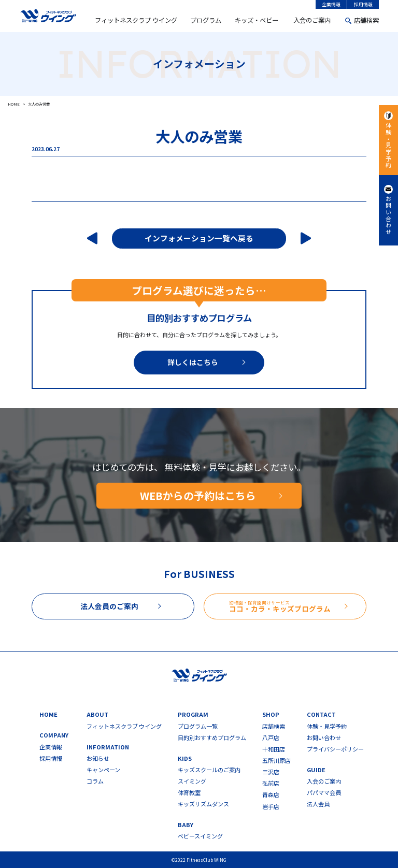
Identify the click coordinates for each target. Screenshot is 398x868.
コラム (95, 781)
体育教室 (189, 793)
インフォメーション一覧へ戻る (199, 238)
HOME (48, 714)
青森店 (271, 795)
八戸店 (271, 738)
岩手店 (271, 807)
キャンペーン (103, 770)
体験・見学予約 (389, 145)
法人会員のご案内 (109, 606)
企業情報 (331, 4)
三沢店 (271, 772)
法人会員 (318, 804)
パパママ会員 (324, 793)
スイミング (192, 781)
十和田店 (274, 749)
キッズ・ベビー (257, 20)
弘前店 (271, 783)
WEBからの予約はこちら (198, 495)
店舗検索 (366, 20)
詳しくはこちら (193, 362)
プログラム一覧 (198, 726)
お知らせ (98, 758)
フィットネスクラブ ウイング (136, 20)
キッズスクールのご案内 (209, 770)
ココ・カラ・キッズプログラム (297, 606)
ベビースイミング (200, 836)
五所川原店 (276, 761)
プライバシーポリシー (335, 749)
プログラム (206, 20)
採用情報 (363, 4)
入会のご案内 (312, 20)
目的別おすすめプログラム (212, 738)
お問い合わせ (389, 216)
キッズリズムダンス (203, 804)
